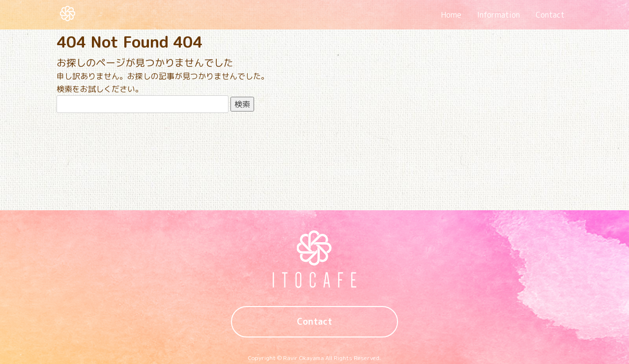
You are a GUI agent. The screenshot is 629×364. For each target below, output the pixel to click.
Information (499, 15)
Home (451, 15)
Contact (550, 15)
